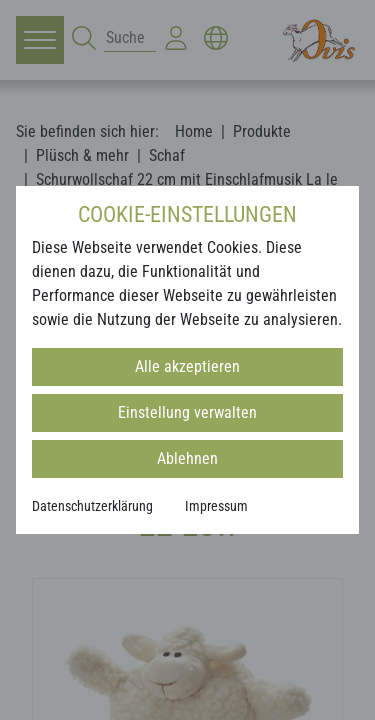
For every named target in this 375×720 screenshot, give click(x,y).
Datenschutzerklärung (92, 506)
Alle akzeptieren (187, 366)
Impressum (216, 506)
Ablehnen (187, 458)
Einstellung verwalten (187, 412)
